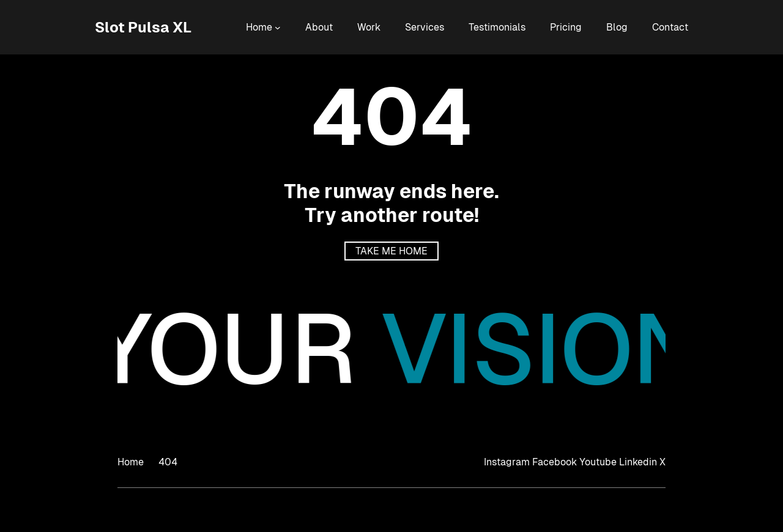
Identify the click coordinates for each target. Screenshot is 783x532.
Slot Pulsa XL (143, 27)
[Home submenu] (278, 28)
